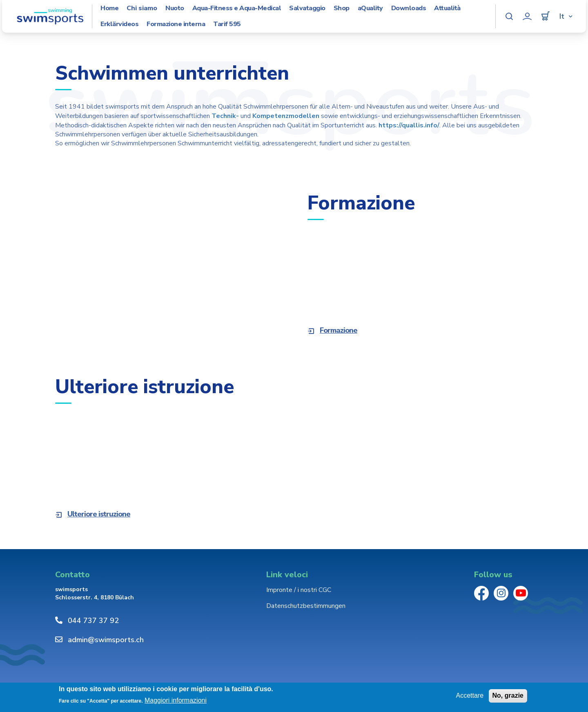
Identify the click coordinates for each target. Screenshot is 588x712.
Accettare (470, 695)
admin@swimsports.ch (106, 640)
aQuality (370, 8)
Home (109, 8)
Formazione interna (176, 24)
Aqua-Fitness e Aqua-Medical (237, 8)
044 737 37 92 (93, 621)
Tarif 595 (227, 24)
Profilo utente (527, 16)
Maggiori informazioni (176, 700)
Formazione (339, 330)
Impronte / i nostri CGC (299, 590)
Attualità (447, 8)
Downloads (409, 8)
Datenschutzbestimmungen (306, 606)
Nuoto (175, 8)
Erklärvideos (119, 24)
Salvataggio (307, 8)
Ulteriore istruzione (99, 514)
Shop (342, 8)
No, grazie (508, 695)
